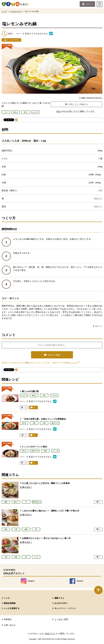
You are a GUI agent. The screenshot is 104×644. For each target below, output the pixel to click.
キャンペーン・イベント (65, 608)
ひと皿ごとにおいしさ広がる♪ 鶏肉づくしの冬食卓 (46, 483)
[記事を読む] (26, 487)
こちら (75, 363)
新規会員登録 (10, 603)
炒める (24, 423)
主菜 (34, 423)
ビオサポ (54, 395)
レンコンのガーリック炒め (35, 447)
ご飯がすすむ (55, 423)
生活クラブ (51, 634)
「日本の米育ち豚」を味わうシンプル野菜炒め (44, 419)
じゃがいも (24, 395)
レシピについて (16, 11)
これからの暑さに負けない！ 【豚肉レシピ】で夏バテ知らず (51, 511)
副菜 (45, 451)
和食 (44, 423)
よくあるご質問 (61, 619)
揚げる (34, 395)
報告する (99, 326)
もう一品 (55, 451)
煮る (44, 395)
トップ (4, 11)
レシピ (7, 598)
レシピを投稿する (12, 608)
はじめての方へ (61, 603)
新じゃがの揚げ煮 (30, 391)
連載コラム (59, 598)
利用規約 (8, 619)
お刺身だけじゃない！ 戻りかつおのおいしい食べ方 (46, 538)
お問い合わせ (10, 625)
